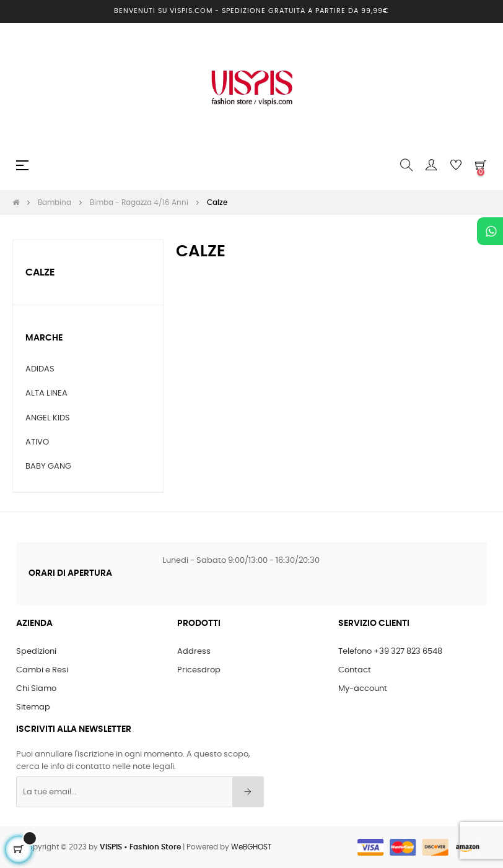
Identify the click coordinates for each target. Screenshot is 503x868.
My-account (363, 689)
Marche (44, 338)
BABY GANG (48, 467)
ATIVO (37, 442)
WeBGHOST (251, 847)
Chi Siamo (36, 689)
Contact (355, 670)
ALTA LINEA (46, 393)
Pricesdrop (199, 670)
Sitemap (33, 707)
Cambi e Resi (42, 670)
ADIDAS (40, 369)
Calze (40, 272)
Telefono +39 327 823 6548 (390, 652)
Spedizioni (36, 652)
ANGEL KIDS (48, 418)
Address (194, 652)
